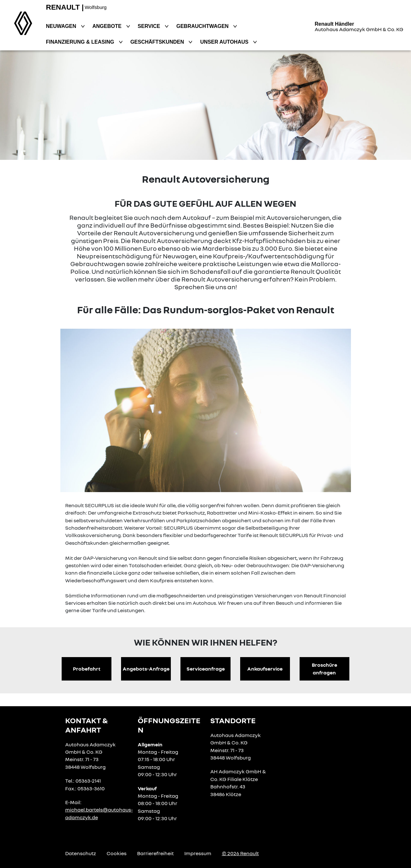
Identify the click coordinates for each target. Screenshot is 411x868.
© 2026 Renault (240, 853)
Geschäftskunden (158, 42)
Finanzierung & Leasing (81, 42)
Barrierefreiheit (155, 853)
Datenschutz (81, 853)
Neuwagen (62, 26)
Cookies (117, 853)
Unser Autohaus (225, 42)
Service (150, 26)
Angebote (108, 26)
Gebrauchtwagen (203, 26)
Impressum (198, 853)
